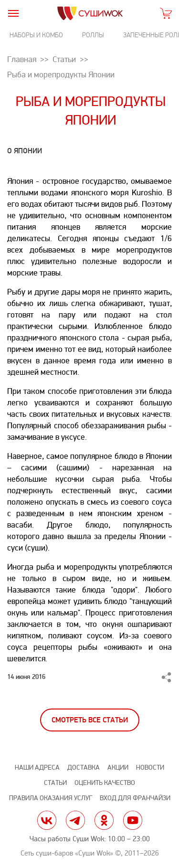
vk (47, 820)
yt (133, 820)
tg (75, 820)
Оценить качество (105, 783)
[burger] (13, 13)
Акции (118, 767)
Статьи (55, 783)
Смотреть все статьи (90, 720)
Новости (150, 767)
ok (104, 820)
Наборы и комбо (36, 35)
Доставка (84, 767)
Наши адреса (37, 767)
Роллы (93, 35)
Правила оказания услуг (51, 798)
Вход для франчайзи (135, 798)
